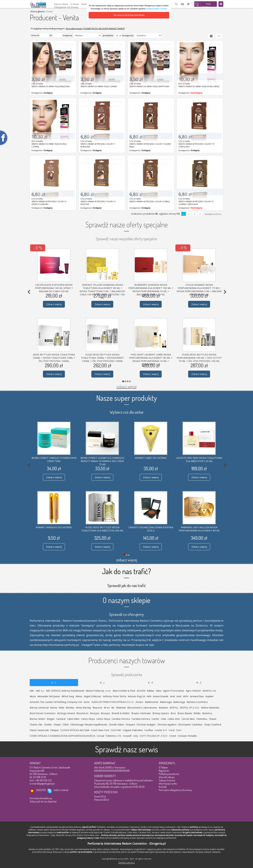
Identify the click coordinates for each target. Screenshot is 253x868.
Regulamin (164, 771)
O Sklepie (163, 767)
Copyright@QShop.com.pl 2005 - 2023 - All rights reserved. (127, 859)
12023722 (41, 790)
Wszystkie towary (74, 29)
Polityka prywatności (169, 774)
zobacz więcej (127, 386)
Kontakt (163, 787)
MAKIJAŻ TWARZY (117, 29)
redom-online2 (61, 790)
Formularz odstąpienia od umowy (175, 790)
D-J (102, 683)
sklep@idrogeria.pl (46, 784)
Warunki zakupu (167, 777)
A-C (54, 683)
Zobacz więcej (54, 304)
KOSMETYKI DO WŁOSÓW (96, 29)
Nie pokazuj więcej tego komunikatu (129, 15)
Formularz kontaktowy (41, 798)
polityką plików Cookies (157, 9)
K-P (151, 683)
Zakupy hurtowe (167, 780)
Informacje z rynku (168, 784)
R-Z (199, 683)
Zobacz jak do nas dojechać (43, 801)
